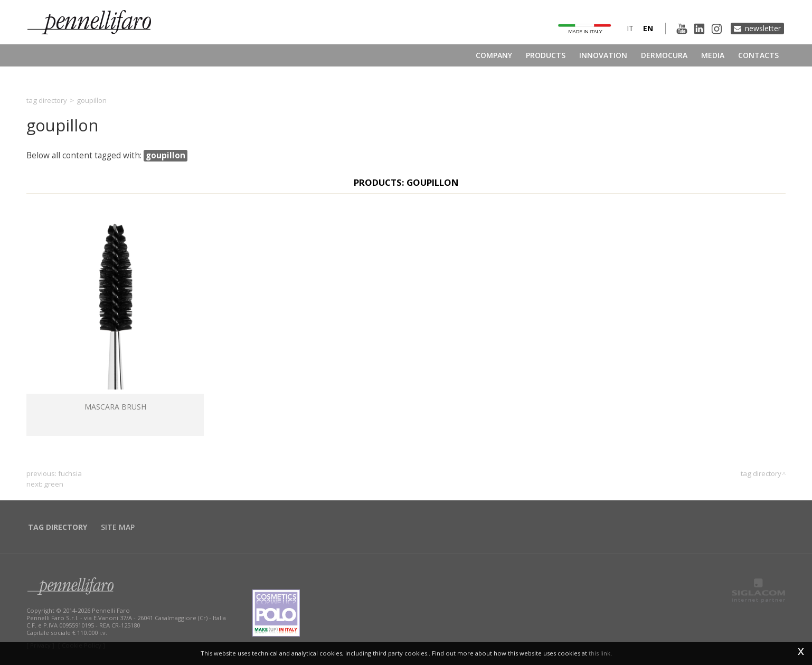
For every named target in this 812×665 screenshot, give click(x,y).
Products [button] (546, 55)
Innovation (603, 55)
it (630, 28)
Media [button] (713, 55)
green (54, 484)
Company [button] (494, 55)
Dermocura (664, 55)
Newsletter (763, 28)
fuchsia (70, 473)
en (648, 28)
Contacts (758, 55)
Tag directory (47, 100)
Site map (118, 527)
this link (599, 653)
